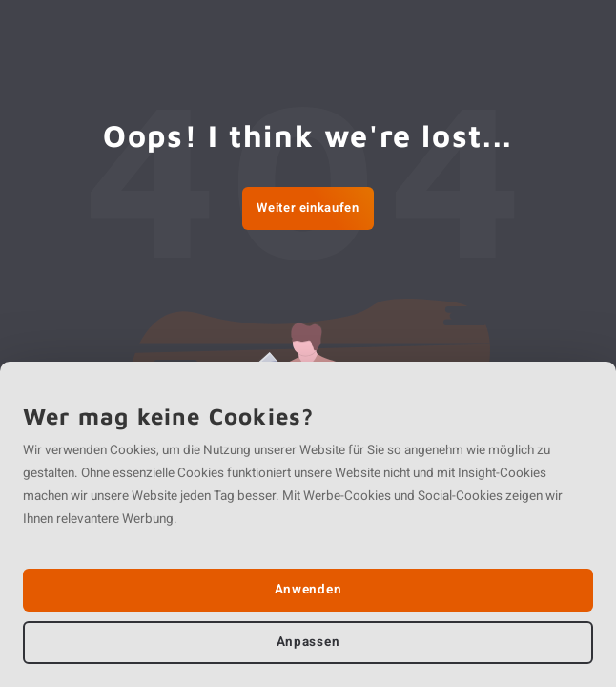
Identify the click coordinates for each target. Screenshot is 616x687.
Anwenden (308, 590)
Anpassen (308, 642)
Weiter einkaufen (308, 208)
